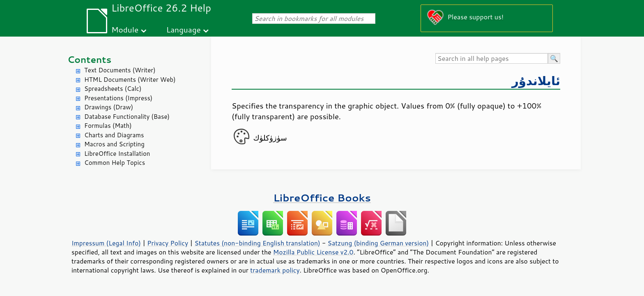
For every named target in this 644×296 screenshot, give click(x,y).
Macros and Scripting (114, 144)
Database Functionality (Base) (127, 117)
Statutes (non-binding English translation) (257, 243)
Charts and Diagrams (114, 135)
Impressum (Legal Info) (106, 243)
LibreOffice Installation (117, 154)
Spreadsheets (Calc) (113, 89)
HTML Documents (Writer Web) (130, 80)
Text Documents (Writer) (120, 70)
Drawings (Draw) (109, 107)
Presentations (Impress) (118, 98)
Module (125, 29)
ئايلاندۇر (536, 80)
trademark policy (275, 270)
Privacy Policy (168, 243)
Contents (89, 59)
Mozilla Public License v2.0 (313, 252)
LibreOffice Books (322, 198)
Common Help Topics (115, 163)
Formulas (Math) (108, 126)
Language (184, 29)
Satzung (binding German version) (378, 243)
